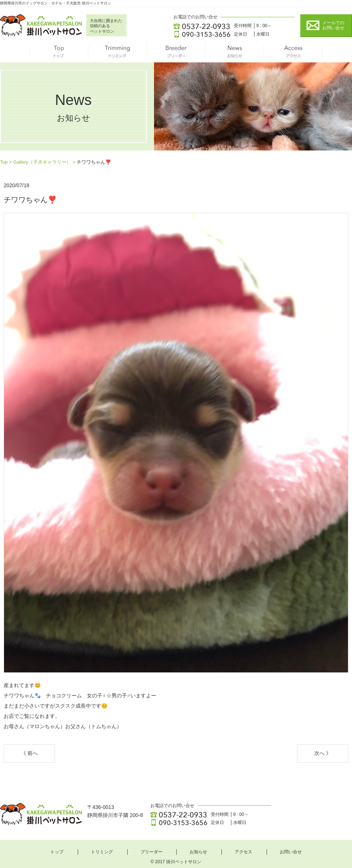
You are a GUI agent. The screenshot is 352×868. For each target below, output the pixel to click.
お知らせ (235, 53)
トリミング (117, 53)
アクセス (293, 53)
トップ (59, 53)
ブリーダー (176, 53)
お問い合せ (291, 852)
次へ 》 (323, 753)
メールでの (333, 26)
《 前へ (29, 753)
